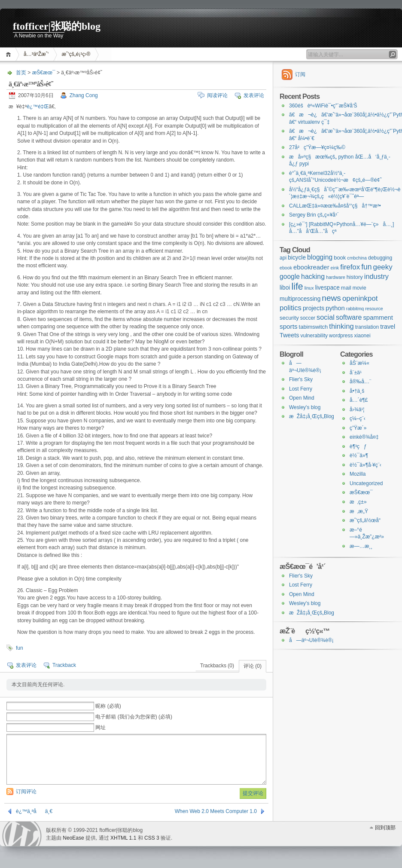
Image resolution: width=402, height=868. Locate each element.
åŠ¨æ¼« (359, 363)
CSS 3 (152, 838)
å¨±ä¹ (358, 373)
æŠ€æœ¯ (44, 73)
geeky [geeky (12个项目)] (383, 267)
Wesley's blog (305, 407)
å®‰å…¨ (360, 382)
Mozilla (358, 474)
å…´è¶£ (359, 400)
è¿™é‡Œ (38, 107)
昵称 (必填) (108, 706)
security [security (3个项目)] (289, 318)
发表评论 (254, 95)
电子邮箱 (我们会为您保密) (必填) (134, 717)
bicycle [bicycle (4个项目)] (297, 258)
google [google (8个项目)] (290, 277)
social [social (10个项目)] (326, 317)
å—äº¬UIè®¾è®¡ (311, 640)
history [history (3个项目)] (355, 277)
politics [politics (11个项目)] (291, 308)
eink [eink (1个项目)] (335, 268)
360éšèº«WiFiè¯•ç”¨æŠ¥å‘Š (323, 106)
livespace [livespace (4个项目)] (327, 288)
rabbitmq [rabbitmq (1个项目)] (355, 309)
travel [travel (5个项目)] (388, 327)
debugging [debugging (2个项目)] (380, 258)
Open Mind (302, 398)
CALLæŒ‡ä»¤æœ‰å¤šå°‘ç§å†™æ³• (335, 206)
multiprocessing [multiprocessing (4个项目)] (300, 299)
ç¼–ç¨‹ (358, 419)
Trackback (64, 665)
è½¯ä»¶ (359, 455)
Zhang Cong (84, 95)
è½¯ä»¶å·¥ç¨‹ (365, 465)
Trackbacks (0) (217, 666)
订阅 (300, 74)
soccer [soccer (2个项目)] (308, 318)
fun (20, 648)
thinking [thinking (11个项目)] (341, 326)
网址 (100, 727)
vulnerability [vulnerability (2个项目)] (314, 336)
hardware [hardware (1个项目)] (335, 277)
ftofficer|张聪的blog (57, 26)
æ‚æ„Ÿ (359, 511)
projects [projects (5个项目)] (314, 308)
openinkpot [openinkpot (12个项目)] (360, 298)
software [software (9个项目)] (349, 317)
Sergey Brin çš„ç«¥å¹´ (314, 215)
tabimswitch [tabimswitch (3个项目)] (314, 327)
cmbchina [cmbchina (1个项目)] (357, 258)
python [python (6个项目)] (335, 308)
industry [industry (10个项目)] (376, 276)
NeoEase (73, 838)
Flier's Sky (301, 379)
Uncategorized (366, 483)
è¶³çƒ (358, 446)
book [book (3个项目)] (340, 258)
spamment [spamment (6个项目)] (378, 318)
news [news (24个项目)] (331, 298)
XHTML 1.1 (123, 838)
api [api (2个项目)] (283, 258)
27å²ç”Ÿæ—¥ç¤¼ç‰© (317, 147)
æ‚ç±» (358, 502)
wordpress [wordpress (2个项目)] (341, 336)
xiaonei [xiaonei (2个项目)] (362, 336)
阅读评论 (217, 95)
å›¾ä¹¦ (357, 410)
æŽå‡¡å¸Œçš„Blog (312, 416)
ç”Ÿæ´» (358, 428)
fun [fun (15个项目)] (366, 267)
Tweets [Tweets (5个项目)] (289, 335)
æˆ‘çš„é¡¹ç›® (76, 54)
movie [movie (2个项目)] (359, 288)
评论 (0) (253, 666)
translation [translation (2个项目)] (367, 327)
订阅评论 (26, 792)
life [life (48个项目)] (297, 287)
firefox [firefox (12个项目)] (350, 267)
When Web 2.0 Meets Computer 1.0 (216, 811)
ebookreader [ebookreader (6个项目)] (311, 267)
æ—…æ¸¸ (361, 546)
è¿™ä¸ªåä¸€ (34, 811)
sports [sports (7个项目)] (289, 326)
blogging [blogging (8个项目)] (320, 257)
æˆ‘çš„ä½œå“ (367, 520)
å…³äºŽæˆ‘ (36, 54)
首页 (10, 54)
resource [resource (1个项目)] (374, 309)
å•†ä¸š (357, 391)
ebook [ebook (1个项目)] (286, 268)
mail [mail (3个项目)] (346, 288)
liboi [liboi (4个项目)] (285, 288)
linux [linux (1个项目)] (309, 288)
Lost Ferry (301, 389)
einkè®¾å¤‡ (364, 437)
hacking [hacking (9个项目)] (313, 276)
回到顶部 (385, 828)
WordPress (22, 834)
